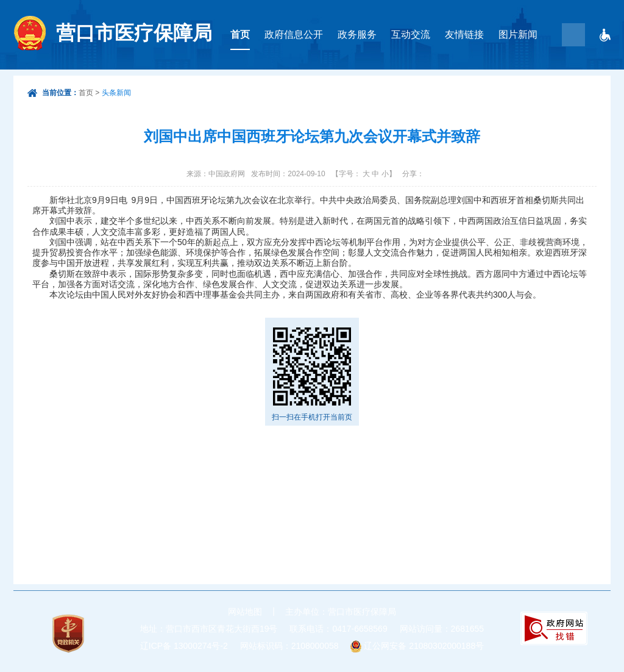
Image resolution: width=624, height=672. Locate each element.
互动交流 (411, 34)
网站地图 (245, 612)
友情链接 (464, 34)
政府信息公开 (294, 34)
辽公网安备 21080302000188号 (424, 646)
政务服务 (357, 34)
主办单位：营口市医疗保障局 (341, 612)
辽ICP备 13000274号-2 (184, 646)
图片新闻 (518, 34)
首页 (240, 34)
